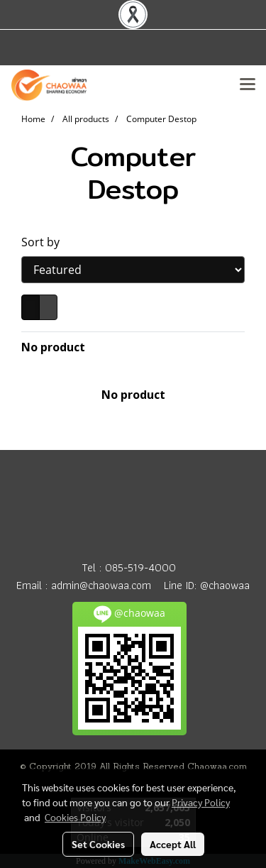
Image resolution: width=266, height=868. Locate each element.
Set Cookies (98, 844)
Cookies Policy (75, 817)
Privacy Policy (201, 802)
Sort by (45, 242)
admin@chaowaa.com (101, 585)
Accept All (173, 844)
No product (53, 347)
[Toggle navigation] (248, 85)
